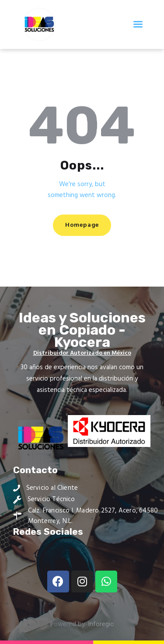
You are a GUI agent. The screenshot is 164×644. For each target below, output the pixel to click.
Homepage (82, 225)
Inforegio (101, 624)
